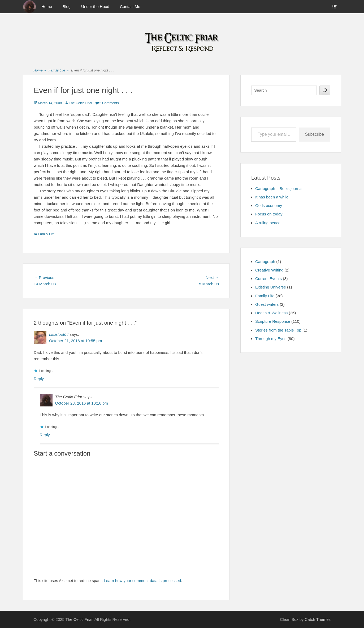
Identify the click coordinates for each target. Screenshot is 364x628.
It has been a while (272, 197)
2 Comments (109, 103)
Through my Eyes (271, 339)
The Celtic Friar (81, 103)
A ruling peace (268, 223)
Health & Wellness (271, 313)
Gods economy (269, 205)
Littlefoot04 (59, 334)
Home (47, 7)
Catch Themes (318, 619)
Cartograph (265, 262)
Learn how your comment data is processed (142, 581)
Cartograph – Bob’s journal (279, 188)
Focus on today (269, 214)
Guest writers (267, 304)
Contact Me (130, 7)
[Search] (325, 90)
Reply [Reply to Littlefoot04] (39, 379)
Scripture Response (273, 321)
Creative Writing (269, 270)
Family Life (59, 71)
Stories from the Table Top (278, 330)
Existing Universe (271, 287)
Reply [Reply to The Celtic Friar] (45, 435)
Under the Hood (95, 7)
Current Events (268, 279)
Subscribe (315, 134)
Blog (67, 7)
